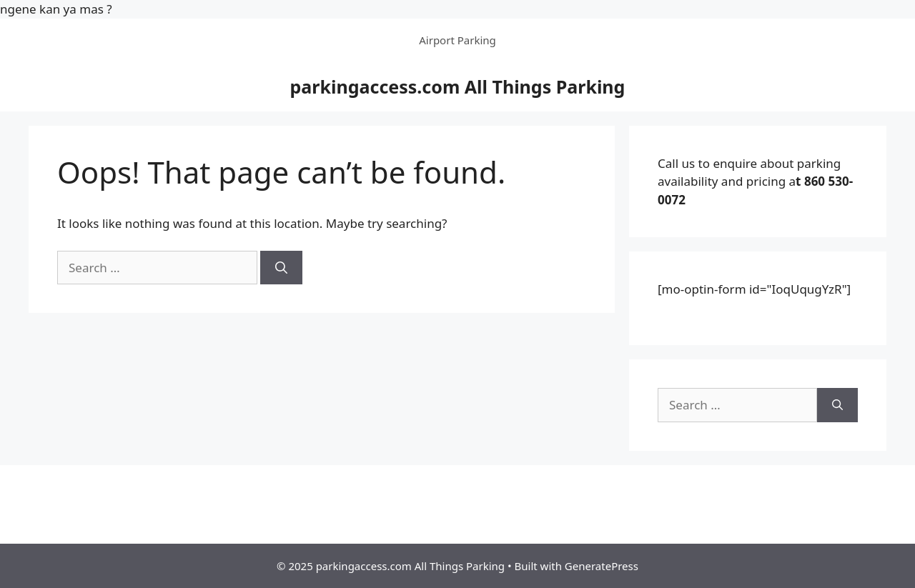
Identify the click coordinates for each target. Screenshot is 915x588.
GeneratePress (602, 566)
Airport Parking (457, 40)
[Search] (281, 268)
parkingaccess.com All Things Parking (458, 86)
